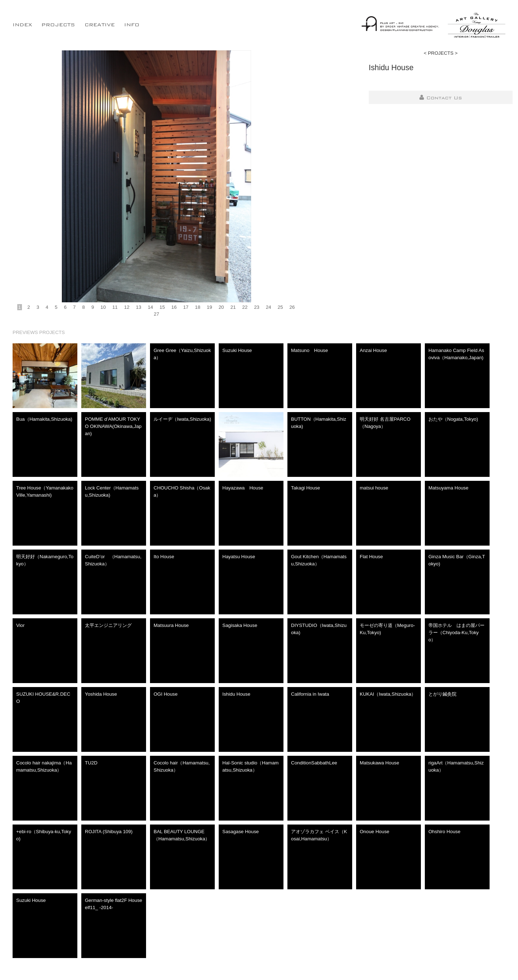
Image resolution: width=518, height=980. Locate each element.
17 (186, 307)
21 (233, 307)
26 (292, 307)
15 (162, 307)
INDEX (22, 24)
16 (174, 307)
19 (210, 307)
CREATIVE (100, 24)
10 (103, 307)
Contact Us (441, 97)
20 (221, 307)
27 (157, 314)
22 (245, 307)
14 (151, 307)
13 (139, 307)
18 (198, 307)
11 (115, 307)
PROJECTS (58, 24)
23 (257, 307)
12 (127, 307)
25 (280, 307)
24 (269, 307)
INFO (132, 24)
